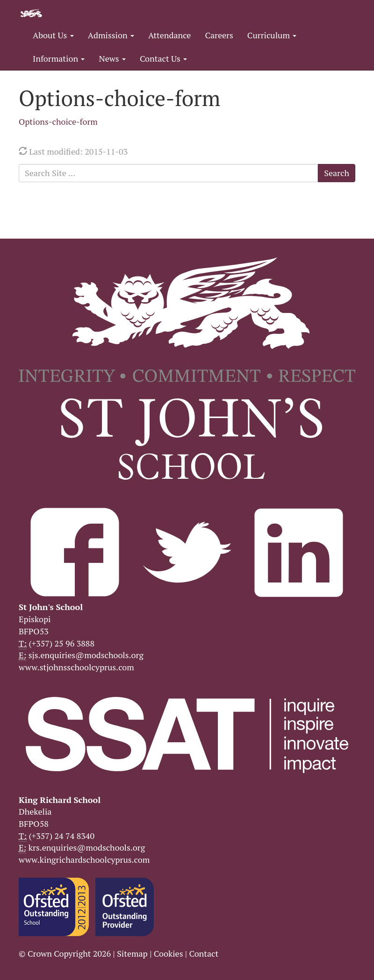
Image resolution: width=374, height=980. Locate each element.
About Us (53, 35)
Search (337, 173)
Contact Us (163, 58)
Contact (204, 953)
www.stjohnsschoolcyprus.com (76, 667)
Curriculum (272, 35)
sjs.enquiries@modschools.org (86, 655)
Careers (219, 35)
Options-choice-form (58, 121)
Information (59, 58)
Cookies (169, 953)
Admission (111, 35)
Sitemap (132, 953)
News (112, 58)
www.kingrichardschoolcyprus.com (84, 859)
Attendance (169, 35)
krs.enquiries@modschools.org (87, 847)
